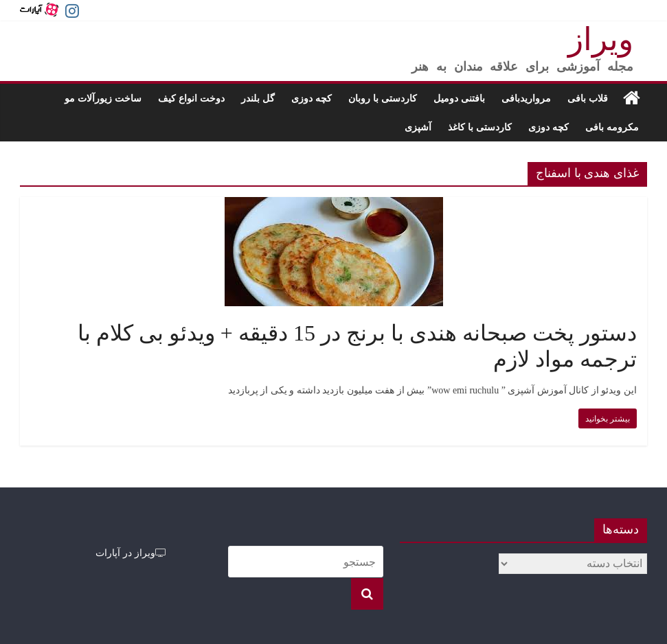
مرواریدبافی (526, 98)
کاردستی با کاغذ (480, 127)
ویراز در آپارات (131, 552)
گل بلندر (258, 98)
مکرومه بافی (612, 127)
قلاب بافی (588, 98)
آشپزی (418, 127)
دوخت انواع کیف (191, 98)
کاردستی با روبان (383, 98)
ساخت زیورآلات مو (103, 98)
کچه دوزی (312, 98)
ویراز (601, 39)
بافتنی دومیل (459, 98)
